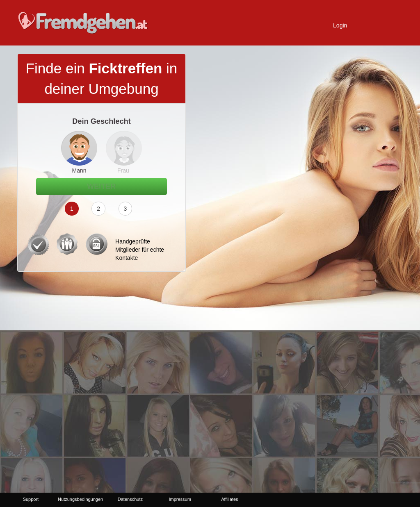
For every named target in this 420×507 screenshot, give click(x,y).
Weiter (102, 186)
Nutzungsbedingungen (80, 499)
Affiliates (229, 499)
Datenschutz (130, 499)
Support (31, 499)
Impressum (180, 499)
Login (340, 25)
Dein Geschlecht (102, 121)
